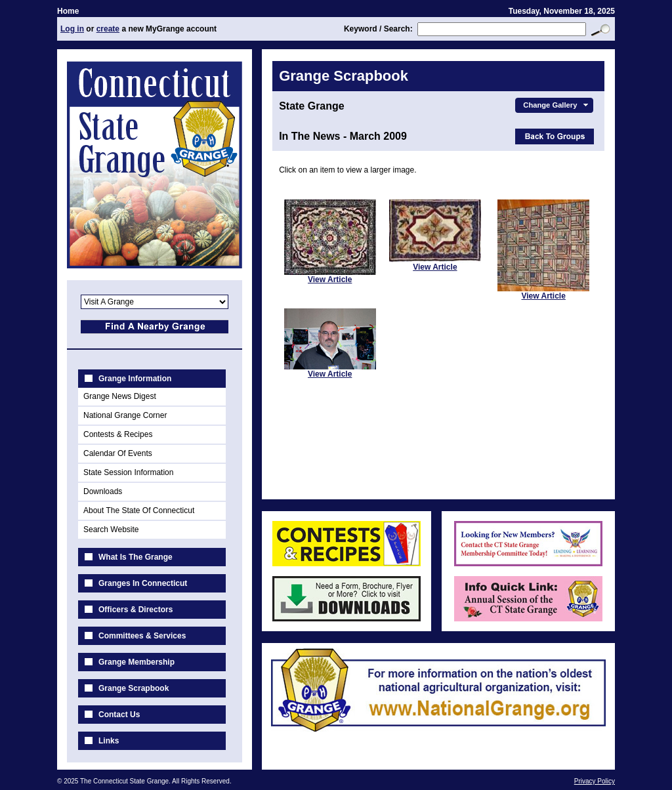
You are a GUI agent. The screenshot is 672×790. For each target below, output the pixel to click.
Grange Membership (136, 662)
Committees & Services (142, 636)
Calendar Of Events (118, 453)
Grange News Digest (120, 396)
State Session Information (128, 472)
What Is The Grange (136, 557)
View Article (330, 280)
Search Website (111, 530)
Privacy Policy (595, 781)
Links (109, 741)
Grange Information (135, 379)
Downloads (103, 491)
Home (68, 11)
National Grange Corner (125, 415)
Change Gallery (557, 105)
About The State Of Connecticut (139, 510)
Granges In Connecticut (143, 583)
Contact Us (119, 715)
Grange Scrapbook (134, 688)
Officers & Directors (136, 610)
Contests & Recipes (118, 434)
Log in (72, 29)
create (108, 29)
